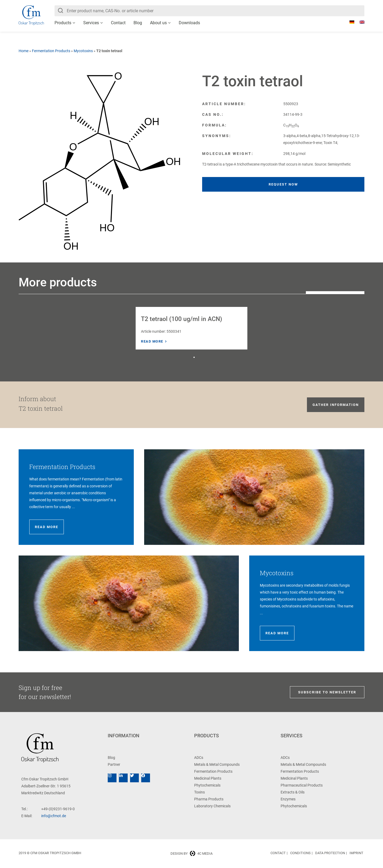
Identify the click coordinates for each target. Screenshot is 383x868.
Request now (283, 184)
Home (24, 51)
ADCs (199, 758)
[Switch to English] (359, 22)
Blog (138, 23)
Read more (152, 341)
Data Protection (330, 853)
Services (91, 23)
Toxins (199, 792)
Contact (118, 23)
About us (158, 23)
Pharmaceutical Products (302, 785)
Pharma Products (209, 799)
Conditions (300, 853)
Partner (114, 764)
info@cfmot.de (54, 816)
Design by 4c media (191, 853)
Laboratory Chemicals (212, 806)
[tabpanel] (191, 328)
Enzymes (288, 799)
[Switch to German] (349, 22)
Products (63, 23)
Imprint (356, 853)
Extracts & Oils (293, 792)
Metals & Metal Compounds (217, 764)
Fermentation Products (51, 51)
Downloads (189, 23)
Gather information (336, 405)
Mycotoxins (83, 51)
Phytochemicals (207, 785)
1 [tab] (194, 357)
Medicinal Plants (208, 778)
